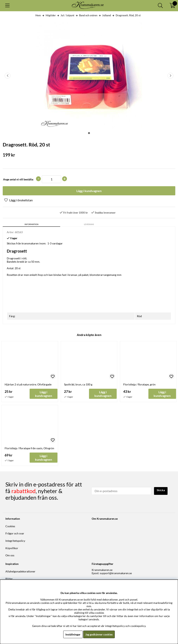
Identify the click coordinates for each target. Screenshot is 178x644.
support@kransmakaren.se (116, 573)
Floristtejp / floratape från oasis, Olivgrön (29, 448)
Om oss (10, 555)
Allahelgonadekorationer (20, 571)
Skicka (161, 490)
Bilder (9, 579)
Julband (107, 15)
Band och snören (88, 15)
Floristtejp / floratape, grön (139, 384)
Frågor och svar (15, 533)
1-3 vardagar (55, 243)
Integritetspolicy (15, 541)
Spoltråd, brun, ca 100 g (78, 384)
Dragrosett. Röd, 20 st (128, 15)
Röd (139, 316)
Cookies (10, 526)
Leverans (89, 224)
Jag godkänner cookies (99, 634)
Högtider (51, 15)
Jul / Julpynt (67, 15)
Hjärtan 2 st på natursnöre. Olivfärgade (28, 384)
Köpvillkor (12, 548)
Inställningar (73, 634)
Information (32, 224)
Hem (38, 15)
